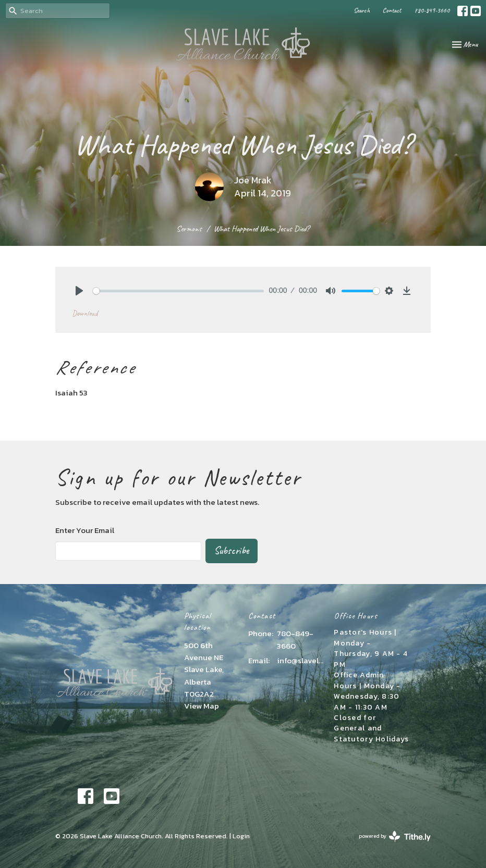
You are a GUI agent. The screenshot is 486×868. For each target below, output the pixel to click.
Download (85, 313)
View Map (202, 706)
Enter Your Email (85, 530)
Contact (392, 10)
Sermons (189, 229)
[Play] (79, 291)
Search (362, 10)
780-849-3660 (432, 10)
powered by (395, 836)
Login (241, 836)
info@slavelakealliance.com (300, 660)
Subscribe (232, 550)
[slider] (178, 291)
